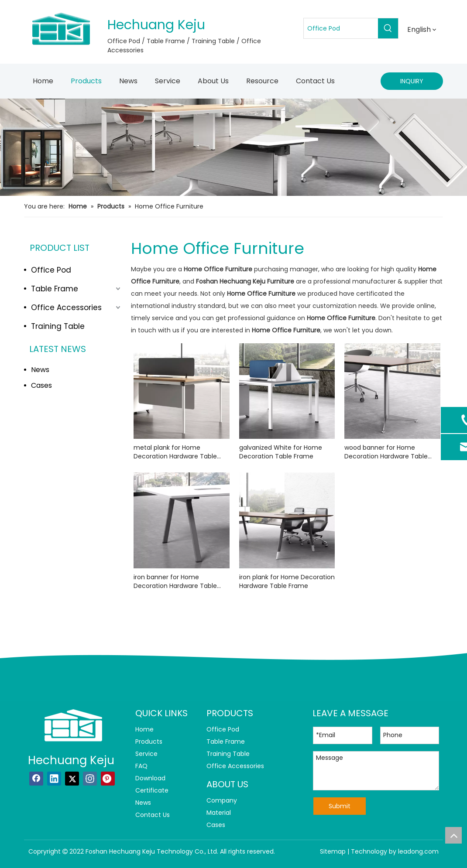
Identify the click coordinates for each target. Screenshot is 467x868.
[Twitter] (72, 779)
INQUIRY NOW (412, 83)
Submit (340, 806)
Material (219, 813)
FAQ (141, 766)
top (453, 835)
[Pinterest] (108, 779)
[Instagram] (90, 779)
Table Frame (55, 289)
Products (149, 742)
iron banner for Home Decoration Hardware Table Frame (175, 581)
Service (146, 754)
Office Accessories (66, 308)
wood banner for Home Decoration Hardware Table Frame (386, 452)
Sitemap (333, 851)
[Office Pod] (341, 28)
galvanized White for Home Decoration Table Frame (281, 452)
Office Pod (51, 270)
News (40, 370)
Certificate (152, 790)
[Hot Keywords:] (388, 28)
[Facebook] (36, 779)
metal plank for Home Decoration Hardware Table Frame (175, 452)
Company (222, 800)
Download (150, 778)
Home (144, 729)
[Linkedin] (54, 779)
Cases (41, 385)
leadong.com (418, 851)
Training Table (58, 326)
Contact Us (153, 815)
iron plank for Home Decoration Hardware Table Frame (287, 581)
